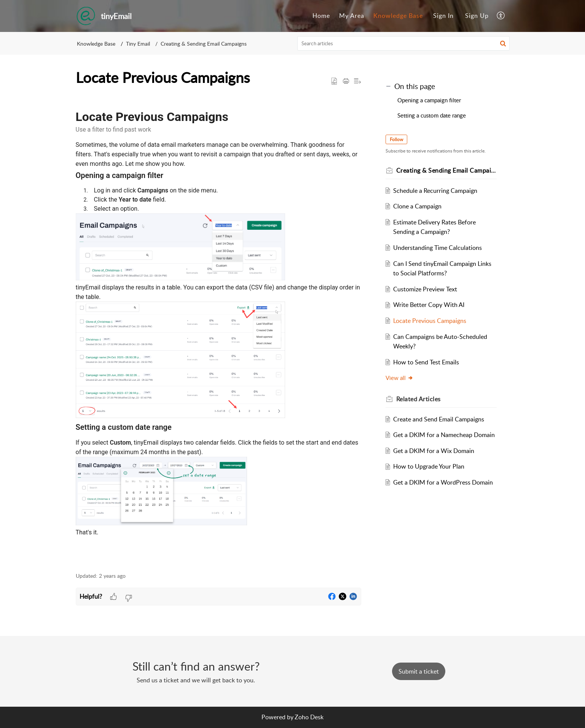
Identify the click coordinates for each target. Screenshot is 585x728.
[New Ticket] (419, 671)
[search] (403, 43)
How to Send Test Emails (426, 362)
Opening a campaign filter (429, 100)
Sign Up (477, 16)
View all (399, 378)
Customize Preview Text (425, 289)
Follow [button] (396, 139)
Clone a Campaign (417, 206)
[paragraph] (218, 330)
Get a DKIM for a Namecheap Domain (444, 435)
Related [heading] (418, 399)
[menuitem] (321, 16)
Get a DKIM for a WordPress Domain (443, 482)
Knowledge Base (398, 16)
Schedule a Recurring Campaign (435, 191)
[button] (501, 16)
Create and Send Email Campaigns (439, 419)
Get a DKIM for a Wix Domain (434, 451)
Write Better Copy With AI (429, 305)
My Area (352, 16)
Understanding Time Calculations (438, 248)
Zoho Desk (309, 717)
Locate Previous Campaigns (430, 321)
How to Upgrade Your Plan (429, 466)
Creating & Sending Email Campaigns (204, 44)
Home (321, 16)
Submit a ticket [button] (419, 671)
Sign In (443, 16)
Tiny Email (138, 44)
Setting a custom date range (432, 115)
